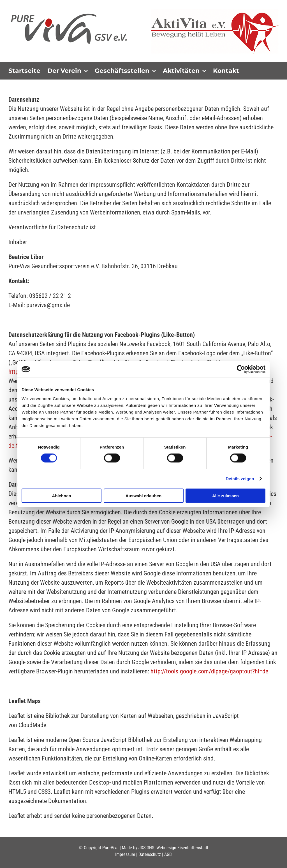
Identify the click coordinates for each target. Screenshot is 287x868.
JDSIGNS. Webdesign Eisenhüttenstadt (173, 848)
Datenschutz (150, 854)
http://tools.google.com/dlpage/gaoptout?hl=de (209, 671)
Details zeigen (240, 479)
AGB (168, 854)
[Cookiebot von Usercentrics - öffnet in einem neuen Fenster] (241, 369)
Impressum (125, 854)
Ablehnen (61, 495)
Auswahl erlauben (143, 495)
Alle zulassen (225, 495)
